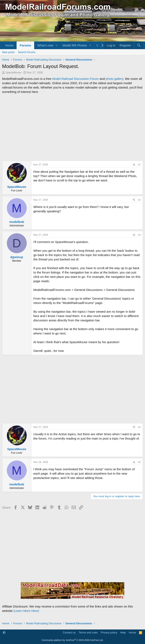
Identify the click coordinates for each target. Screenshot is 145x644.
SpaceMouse (13, 72)
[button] (57, 45)
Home (9, 45)
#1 (139, 165)
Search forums (27, 52)
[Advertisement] (72, 127)
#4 (139, 427)
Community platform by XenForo (72, 640)
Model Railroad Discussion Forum (76, 79)
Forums (25, 45)
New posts (8, 52)
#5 (139, 462)
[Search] (139, 45)
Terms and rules (88, 632)
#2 (139, 200)
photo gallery (114, 79)
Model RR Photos (75, 45)
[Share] (134, 165)
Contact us (69, 632)
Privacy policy (109, 632)
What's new (45, 45)
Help (123, 632)
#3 (139, 235)
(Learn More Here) (26, 611)
